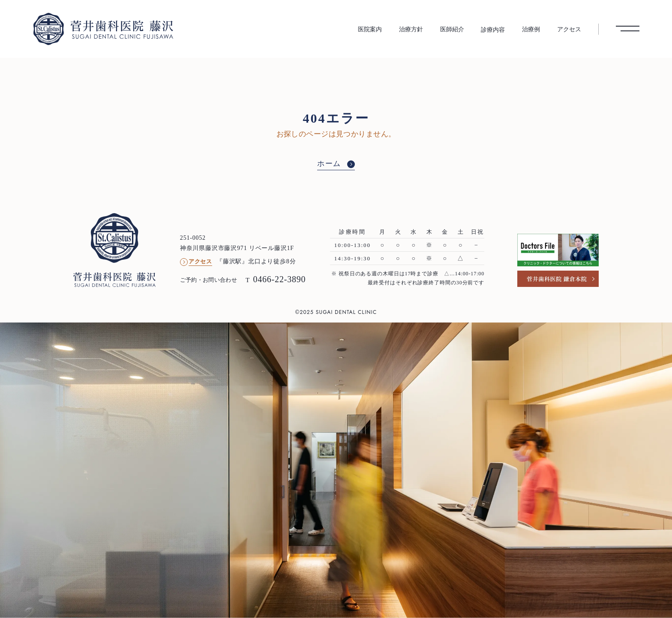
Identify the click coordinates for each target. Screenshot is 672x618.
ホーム (329, 164)
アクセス (569, 29)
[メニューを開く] (628, 29)
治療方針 (411, 29)
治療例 (531, 29)
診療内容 (493, 30)
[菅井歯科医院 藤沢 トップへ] (103, 29)
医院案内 (370, 29)
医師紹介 (452, 29)
